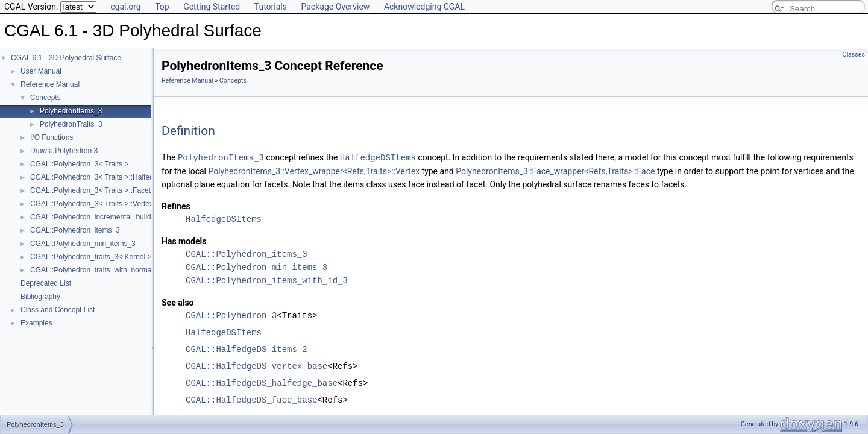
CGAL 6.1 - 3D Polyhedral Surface (66, 58)
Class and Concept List (58, 310)
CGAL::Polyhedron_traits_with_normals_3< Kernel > (114, 270)
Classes (854, 55)
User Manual (41, 71)
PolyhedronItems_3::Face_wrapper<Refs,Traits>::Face (555, 171)
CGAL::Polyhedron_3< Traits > (79, 164)
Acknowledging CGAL (424, 7)
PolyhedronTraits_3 (71, 124)
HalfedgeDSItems (378, 157)
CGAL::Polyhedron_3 (231, 315)
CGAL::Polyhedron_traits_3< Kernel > (91, 257)
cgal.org (125, 7)
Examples (36, 323)
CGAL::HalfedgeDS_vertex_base (256, 366)
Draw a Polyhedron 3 (64, 151)
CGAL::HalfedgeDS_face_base (251, 399)
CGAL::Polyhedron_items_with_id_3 (267, 280)
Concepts (46, 98)
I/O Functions (52, 137)
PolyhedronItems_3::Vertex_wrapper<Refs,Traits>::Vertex (314, 171)
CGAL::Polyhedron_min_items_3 (83, 244)
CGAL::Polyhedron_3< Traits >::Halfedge (96, 177)
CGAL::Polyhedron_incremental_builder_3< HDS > (112, 217)
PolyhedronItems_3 (71, 111)
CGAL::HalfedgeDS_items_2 (247, 349)
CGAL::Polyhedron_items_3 (75, 230)
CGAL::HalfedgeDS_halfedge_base (262, 382)
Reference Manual (50, 84)
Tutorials (271, 7)
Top (162, 7)
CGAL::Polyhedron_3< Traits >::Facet (90, 190)
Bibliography (40, 297)
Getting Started (212, 7)
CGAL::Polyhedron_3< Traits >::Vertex (92, 204)
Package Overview (335, 7)
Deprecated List (46, 283)
